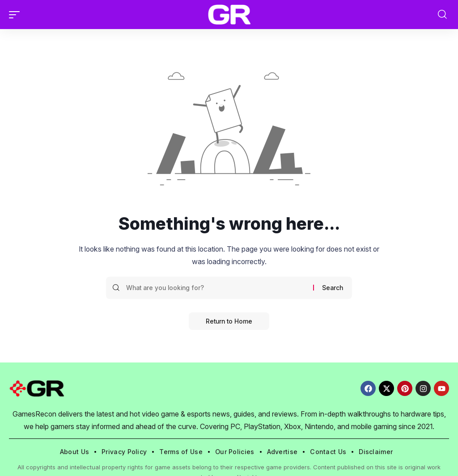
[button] (17, 15)
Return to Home (229, 321)
